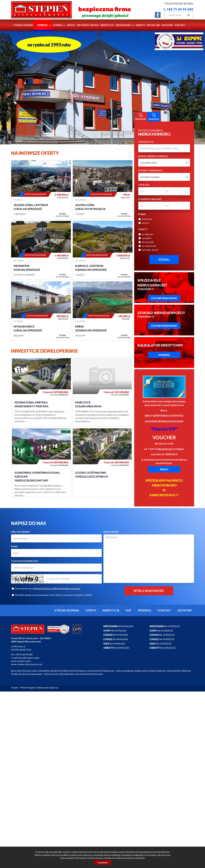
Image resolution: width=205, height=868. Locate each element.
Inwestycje (107, 25)
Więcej (164, 469)
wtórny (144, 223)
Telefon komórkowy (25, 561)
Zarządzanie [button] (125, 25)
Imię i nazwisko (21, 532)
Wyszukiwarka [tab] (141, 117)
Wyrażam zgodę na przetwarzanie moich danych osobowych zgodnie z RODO (52, 595)
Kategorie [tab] (154, 117)
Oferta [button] (44, 25)
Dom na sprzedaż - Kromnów (41, 250)
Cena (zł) (144, 185)
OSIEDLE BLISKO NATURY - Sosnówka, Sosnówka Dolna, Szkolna (41, 463)
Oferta (91, 610)
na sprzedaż (165, 626)
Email (14, 546)
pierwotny (145, 219)
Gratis (71, 25)
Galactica (54, 688)
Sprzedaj (144, 610)
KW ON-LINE (153, 25)
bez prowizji (146, 242)
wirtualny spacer (149, 250)
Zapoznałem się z (46, 588)
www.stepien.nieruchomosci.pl (27, 664)
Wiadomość (111, 532)
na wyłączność (147, 246)
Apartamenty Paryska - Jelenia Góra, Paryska (41, 392)
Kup (129, 610)
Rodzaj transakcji (150, 170)
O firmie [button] (59, 25)
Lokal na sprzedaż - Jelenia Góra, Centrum (41, 190)
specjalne (145, 238)
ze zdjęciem (146, 234)
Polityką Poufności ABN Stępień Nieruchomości (56, 588)
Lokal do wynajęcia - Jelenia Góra (103, 190)
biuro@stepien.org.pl (29, 658)
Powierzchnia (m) (150, 199)
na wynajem (118, 626)
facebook (158, 15)
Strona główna (23, 25)
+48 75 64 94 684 (178, 9)
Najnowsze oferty (35, 153)
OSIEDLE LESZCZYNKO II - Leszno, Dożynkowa (102, 463)
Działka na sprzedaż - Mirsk (103, 311)
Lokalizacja (146, 142)
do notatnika (63, 215)
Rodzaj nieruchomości (153, 156)
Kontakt (180, 25)
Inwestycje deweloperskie (44, 351)
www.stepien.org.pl (21, 661)
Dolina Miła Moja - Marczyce (102, 392)
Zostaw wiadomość (164, 298)
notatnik (167, 25)
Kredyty (140, 25)
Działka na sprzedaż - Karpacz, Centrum (103, 250)
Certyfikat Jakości (88, 25)
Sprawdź (164, 355)
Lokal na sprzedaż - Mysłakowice (41, 311)
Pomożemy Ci (152, 284)
